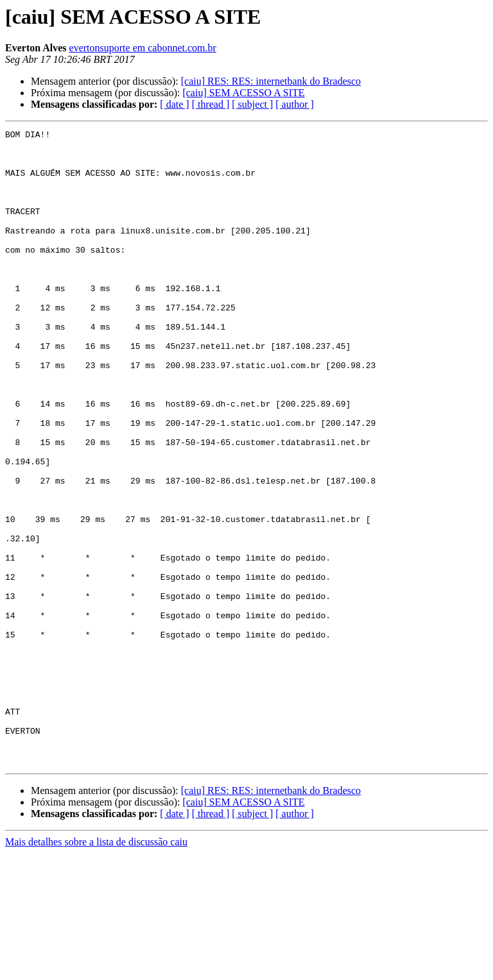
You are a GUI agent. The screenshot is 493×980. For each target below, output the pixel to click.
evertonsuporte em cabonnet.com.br (143, 48)
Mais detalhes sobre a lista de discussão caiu (96, 969)
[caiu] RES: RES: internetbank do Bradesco (271, 81)
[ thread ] (211, 104)
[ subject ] (252, 104)
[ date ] (174, 104)
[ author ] (295, 104)
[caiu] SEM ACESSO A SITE (243, 93)
